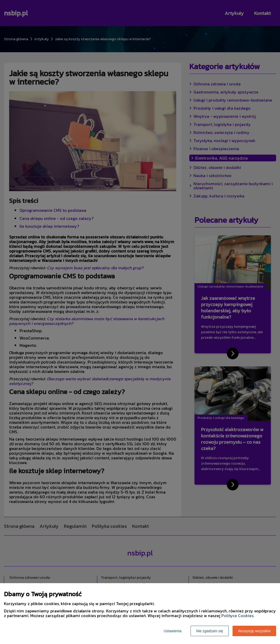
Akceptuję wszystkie (254, 631)
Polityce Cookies (237, 616)
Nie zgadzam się (210, 631)
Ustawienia (173, 631)
